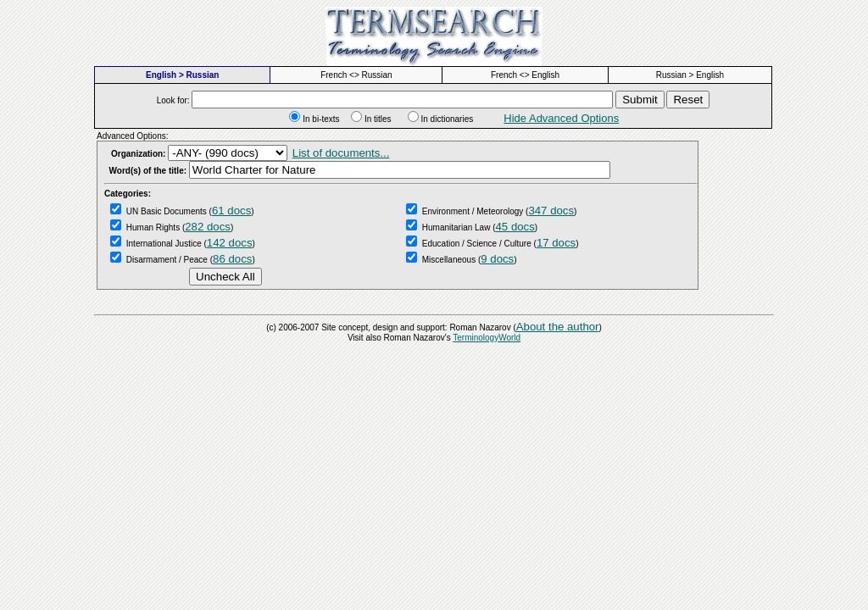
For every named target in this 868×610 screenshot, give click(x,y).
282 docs (208, 227)
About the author (558, 327)
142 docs (230, 243)
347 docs (551, 211)
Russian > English (690, 75)
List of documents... (341, 153)
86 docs (232, 259)
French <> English (525, 75)
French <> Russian (356, 75)
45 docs (515, 227)
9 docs (497, 259)
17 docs (556, 243)
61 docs (231, 211)
